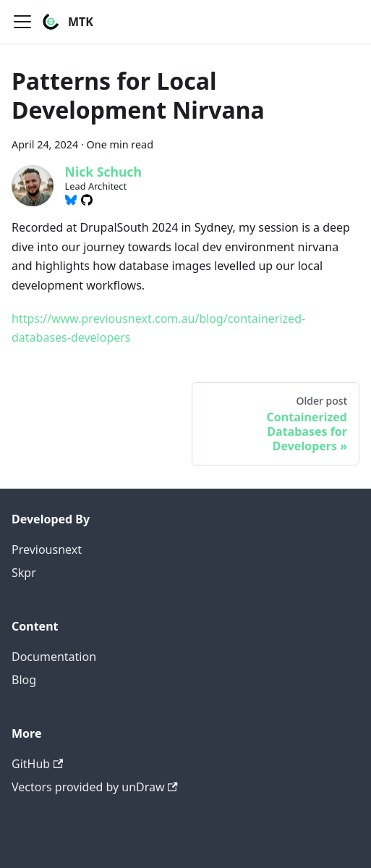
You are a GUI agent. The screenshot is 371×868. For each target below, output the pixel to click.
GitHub (37, 764)
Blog (24, 680)
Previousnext (47, 549)
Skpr (24, 573)
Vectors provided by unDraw (95, 787)
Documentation (54, 657)
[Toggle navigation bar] (22, 22)
